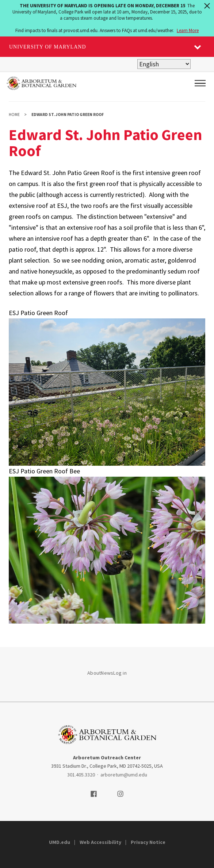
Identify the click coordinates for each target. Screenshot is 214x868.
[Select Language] (164, 64)
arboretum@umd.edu (124, 775)
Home (14, 115)
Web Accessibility (100, 842)
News (107, 673)
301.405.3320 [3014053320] (81, 775)
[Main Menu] (200, 83)
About (94, 673)
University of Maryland (48, 47)
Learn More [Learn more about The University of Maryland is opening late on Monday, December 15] (188, 30)
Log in (120, 673)
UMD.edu (60, 842)
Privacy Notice (148, 842)
